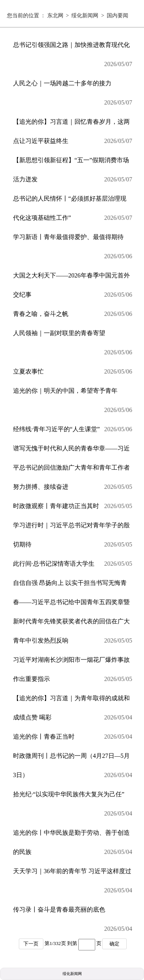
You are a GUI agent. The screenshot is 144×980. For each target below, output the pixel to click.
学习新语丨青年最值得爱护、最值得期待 (73, 250)
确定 (114, 944)
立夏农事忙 (73, 372)
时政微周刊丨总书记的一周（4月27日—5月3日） (73, 769)
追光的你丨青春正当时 (73, 737)
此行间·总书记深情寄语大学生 (73, 564)
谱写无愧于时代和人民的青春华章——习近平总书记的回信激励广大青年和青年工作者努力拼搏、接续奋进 (73, 471)
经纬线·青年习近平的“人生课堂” (73, 429)
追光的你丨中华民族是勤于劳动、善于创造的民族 (73, 845)
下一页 (31, 944)
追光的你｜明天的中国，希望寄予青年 (73, 404)
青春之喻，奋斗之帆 (73, 314)
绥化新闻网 (85, 16)
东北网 (55, 16)
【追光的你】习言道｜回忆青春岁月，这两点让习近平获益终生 (73, 135)
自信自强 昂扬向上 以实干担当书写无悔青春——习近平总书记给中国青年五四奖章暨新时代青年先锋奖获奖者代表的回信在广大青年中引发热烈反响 (73, 615)
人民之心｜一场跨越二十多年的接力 (73, 96)
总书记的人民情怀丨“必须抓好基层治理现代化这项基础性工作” (73, 211)
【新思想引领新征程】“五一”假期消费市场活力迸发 (73, 173)
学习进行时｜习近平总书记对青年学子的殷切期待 (73, 538)
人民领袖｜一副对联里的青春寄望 (73, 346)
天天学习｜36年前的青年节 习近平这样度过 (73, 884)
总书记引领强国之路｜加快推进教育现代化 (73, 58)
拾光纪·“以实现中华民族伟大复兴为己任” (73, 807)
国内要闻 (118, 16)
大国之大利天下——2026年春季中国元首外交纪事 (73, 288)
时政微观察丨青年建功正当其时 (73, 506)
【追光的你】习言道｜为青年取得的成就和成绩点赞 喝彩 (73, 711)
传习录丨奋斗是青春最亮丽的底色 (73, 922)
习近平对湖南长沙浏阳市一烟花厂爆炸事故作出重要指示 (73, 673)
